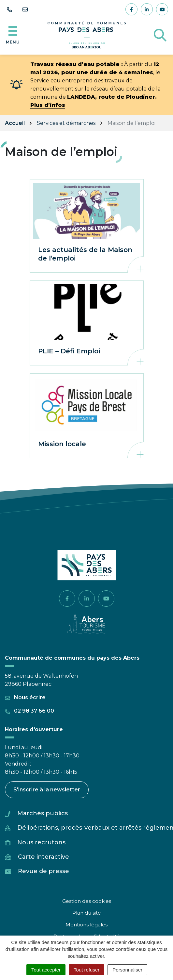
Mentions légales (86, 925)
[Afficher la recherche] (160, 35)
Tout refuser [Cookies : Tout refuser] (86, 970)
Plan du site (87, 913)
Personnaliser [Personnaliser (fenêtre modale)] (127, 970)
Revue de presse (43, 871)
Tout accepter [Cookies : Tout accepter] (46, 970)
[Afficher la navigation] (13, 35)
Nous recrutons (41, 842)
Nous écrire (25, 697)
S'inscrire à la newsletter (47, 790)
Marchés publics (43, 813)
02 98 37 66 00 (29, 711)
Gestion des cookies (87, 901)
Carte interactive (43, 857)
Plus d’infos (48, 105)
